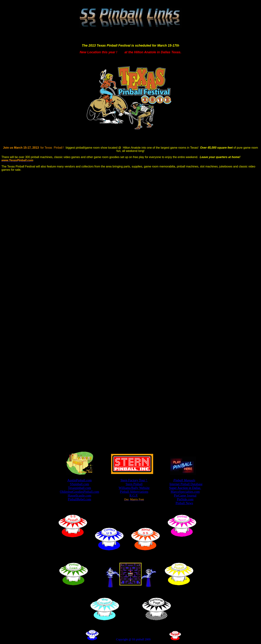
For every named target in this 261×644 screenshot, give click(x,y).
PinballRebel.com (79, 499)
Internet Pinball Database (186, 484)
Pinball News (184, 503)
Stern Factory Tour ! (134, 480)
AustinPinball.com (79, 480)
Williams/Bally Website (134, 488)
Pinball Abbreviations (134, 492)
